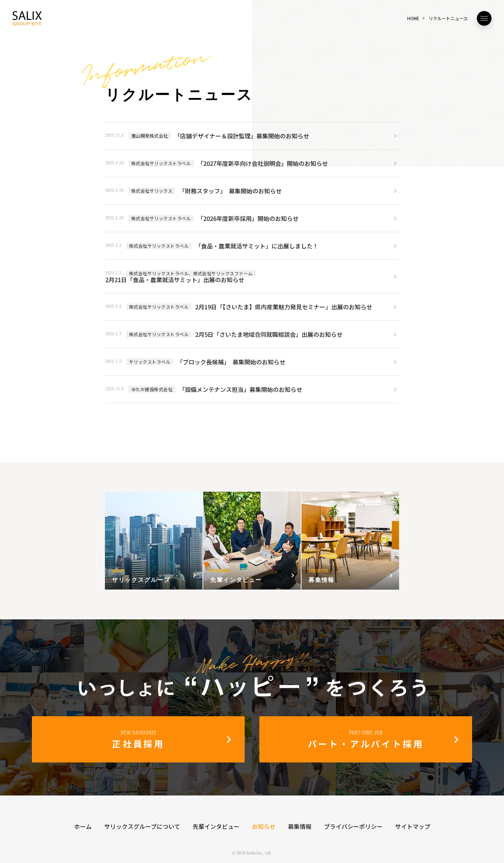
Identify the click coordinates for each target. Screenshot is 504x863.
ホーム (83, 826)
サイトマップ (413, 826)
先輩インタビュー (216, 826)
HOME (413, 18)
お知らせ (264, 826)
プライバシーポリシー (353, 826)
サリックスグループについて (142, 826)
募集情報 (300, 826)
